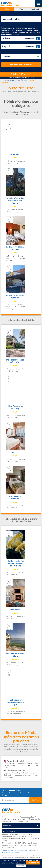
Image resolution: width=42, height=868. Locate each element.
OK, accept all (33, 863)
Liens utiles (7, 825)
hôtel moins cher (27, 817)
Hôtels (7, 9)
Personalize (21, 866)
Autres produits (9, 831)
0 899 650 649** (21, 74)
